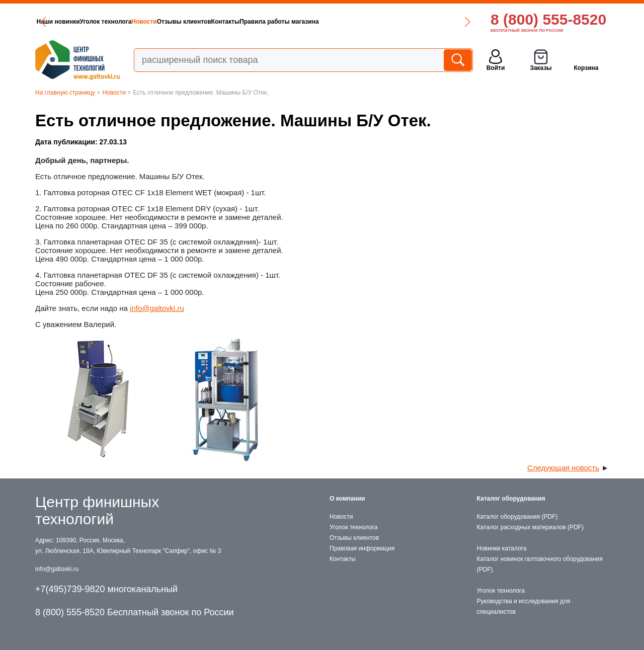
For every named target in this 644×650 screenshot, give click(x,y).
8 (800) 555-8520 (548, 19)
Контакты (226, 22)
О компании (347, 499)
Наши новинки (58, 22)
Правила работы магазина (279, 22)
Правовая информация (362, 548)
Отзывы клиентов (184, 22)
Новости (144, 22)
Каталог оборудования (511, 499)
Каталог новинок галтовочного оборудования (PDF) (540, 564)
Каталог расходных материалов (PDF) (530, 527)
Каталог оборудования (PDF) (517, 517)
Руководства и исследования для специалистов (524, 606)
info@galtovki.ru (157, 308)
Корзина (586, 68)
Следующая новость (563, 468)
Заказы (541, 68)
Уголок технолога (106, 22)
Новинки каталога (502, 548)
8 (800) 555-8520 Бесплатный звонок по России (135, 612)
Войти (496, 68)
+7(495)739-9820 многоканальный (106, 589)
